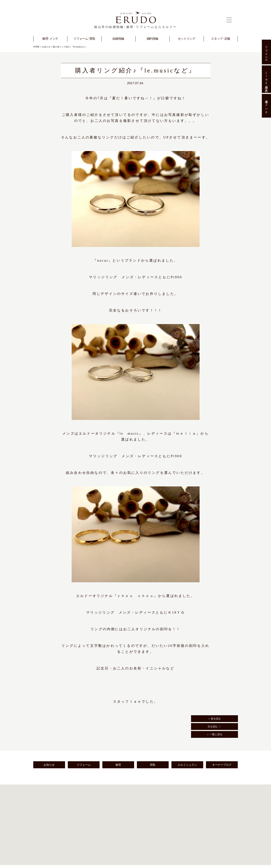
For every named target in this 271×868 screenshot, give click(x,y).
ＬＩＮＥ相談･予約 (266, 79)
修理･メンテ (266, 106)
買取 (153, 765)
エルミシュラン (187, 765)
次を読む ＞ (214, 727)
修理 (118, 765)
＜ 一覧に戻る (214, 734)
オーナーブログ (222, 765)
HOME (36, 47)
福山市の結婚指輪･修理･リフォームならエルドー (135, 27)
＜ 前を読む (214, 719)
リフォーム (84, 765)
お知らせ (46, 47)
